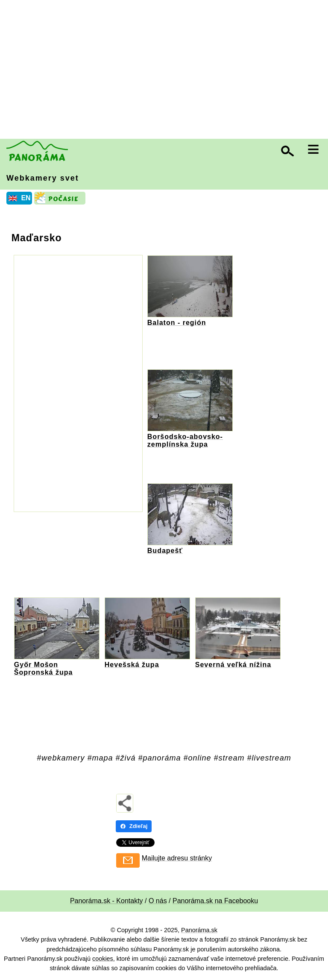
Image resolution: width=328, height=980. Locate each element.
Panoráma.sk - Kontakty (107, 901)
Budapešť (165, 551)
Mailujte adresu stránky (177, 858)
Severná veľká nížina (233, 665)
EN (26, 198)
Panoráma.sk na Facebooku (215, 901)
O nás (158, 901)
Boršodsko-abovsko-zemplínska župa (185, 440)
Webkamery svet (43, 178)
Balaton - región (177, 323)
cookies (103, 959)
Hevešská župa (132, 665)
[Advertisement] (166, 70)
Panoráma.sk (199, 930)
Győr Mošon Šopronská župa (44, 668)
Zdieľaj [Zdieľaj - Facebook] (134, 826)
